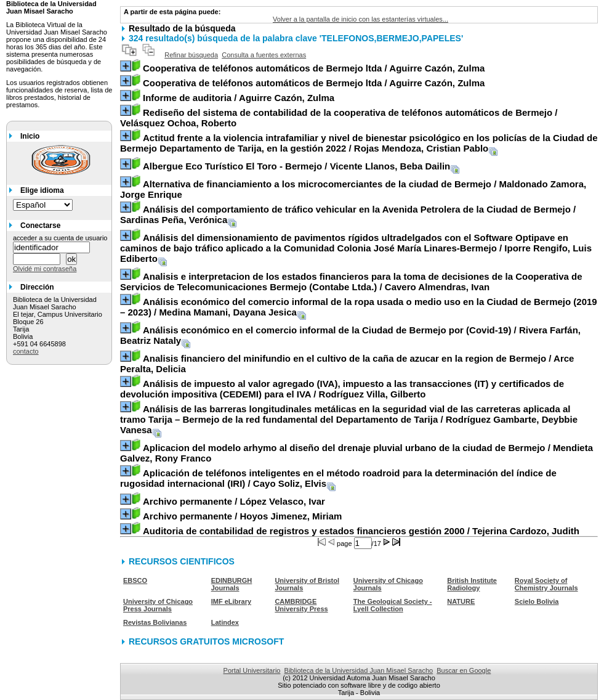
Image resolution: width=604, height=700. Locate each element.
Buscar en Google (464, 670)
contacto (26, 351)
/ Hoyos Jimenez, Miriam (242, 516)
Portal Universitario (252, 670)
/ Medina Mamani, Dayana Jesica (359, 307)
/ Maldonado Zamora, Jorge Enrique (353, 189)
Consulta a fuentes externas (264, 55)
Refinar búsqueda (191, 55)
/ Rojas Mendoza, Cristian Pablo (359, 143)
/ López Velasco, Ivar (234, 501)
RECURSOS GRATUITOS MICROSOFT (206, 641)
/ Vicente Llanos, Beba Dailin (296, 166)
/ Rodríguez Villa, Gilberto (342, 389)
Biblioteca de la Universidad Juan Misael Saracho (359, 670)
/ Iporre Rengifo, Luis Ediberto (356, 248)
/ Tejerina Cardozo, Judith (361, 531)
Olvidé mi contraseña (45, 269)
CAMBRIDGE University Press (301, 605)
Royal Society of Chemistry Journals (546, 584)
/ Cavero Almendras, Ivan (351, 282)
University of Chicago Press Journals (158, 605)
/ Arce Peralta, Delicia (347, 364)
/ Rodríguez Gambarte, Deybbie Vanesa (349, 419)
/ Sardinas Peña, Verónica (348, 214)
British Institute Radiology (472, 584)
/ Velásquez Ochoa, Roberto (339, 118)
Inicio (30, 136)
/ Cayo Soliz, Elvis (338, 478)
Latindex (225, 622)
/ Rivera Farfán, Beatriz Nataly (350, 335)
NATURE (461, 601)
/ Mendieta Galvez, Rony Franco (356, 453)
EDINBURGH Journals (232, 584)
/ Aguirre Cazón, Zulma (314, 68)
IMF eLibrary (231, 601)
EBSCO (135, 580)
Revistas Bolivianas (155, 622)
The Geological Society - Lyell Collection (393, 605)
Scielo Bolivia (537, 601)
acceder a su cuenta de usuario (60, 238)
